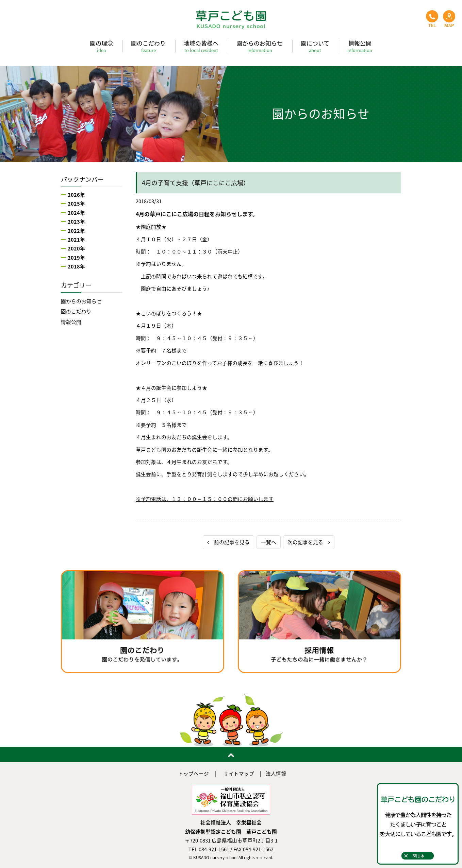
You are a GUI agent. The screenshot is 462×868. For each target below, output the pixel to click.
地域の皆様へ (201, 46)
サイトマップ (239, 774)
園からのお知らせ (260, 46)
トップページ (194, 774)
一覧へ (269, 542)
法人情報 (276, 774)
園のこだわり (148, 46)
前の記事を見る (228, 542)
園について (315, 46)
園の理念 (101, 46)
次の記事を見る (309, 542)
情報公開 (360, 46)
